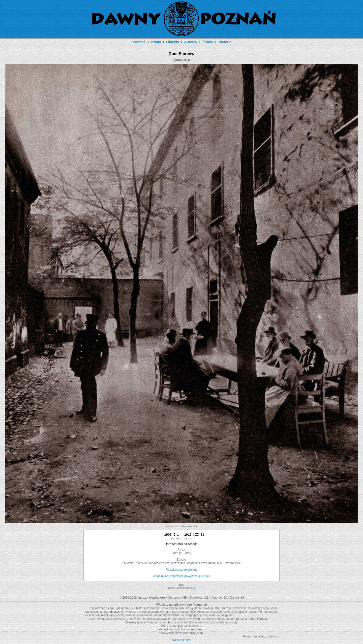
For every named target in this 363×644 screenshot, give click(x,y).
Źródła (208, 42)
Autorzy (191, 42)
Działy (156, 42)
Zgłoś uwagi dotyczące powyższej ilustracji (182, 577)
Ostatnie (139, 42)
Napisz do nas (181, 641)
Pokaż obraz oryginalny (182, 570)
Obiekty (173, 42)
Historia (225, 42)
